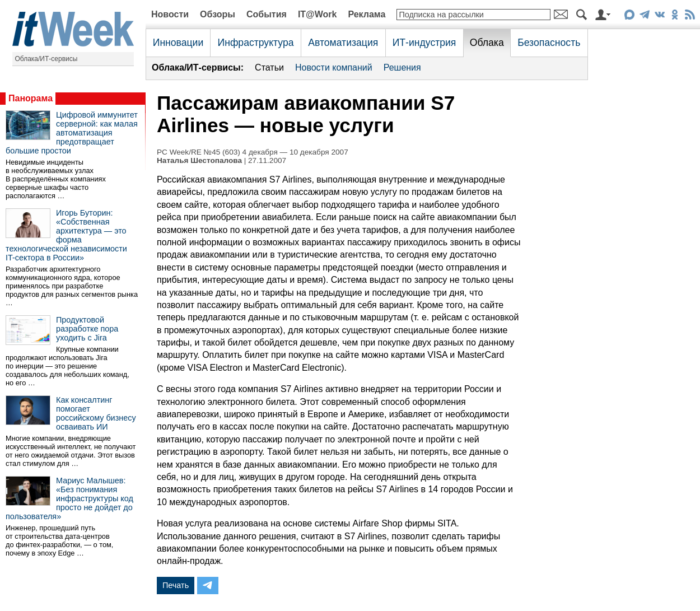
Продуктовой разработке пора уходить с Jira (87, 329)
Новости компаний (334, 67)
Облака (487, 43)
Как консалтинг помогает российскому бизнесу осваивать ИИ (96, 413)
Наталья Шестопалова (199, 160)
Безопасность (549, 43)
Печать (176, 585)
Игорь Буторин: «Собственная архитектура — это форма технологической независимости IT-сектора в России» (66, 235)
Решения (402, 67)
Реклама (367, 14)
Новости (170, 14)
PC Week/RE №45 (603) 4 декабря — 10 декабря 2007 (253, 152)
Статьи (269, 67)
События (267, 14)
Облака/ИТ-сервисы (46, 59)
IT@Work (318, 14)
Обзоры (218, 14)
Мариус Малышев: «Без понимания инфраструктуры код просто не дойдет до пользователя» (69, 498)
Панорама (31, 98)
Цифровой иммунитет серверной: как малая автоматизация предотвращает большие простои (72, 133)
